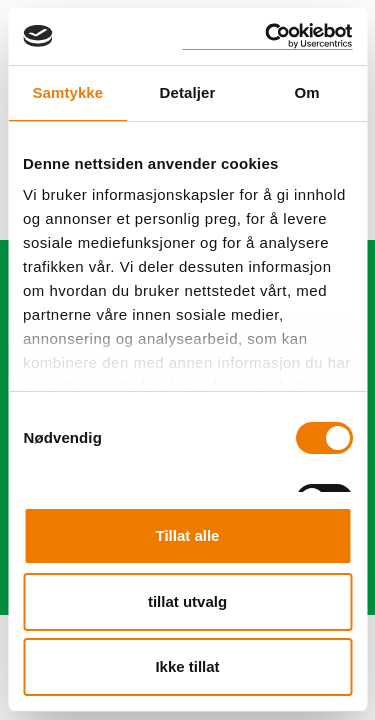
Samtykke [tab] (67, 92)
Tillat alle (188, 535)
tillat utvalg (187, 601)
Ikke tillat (187, 666)
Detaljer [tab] (188, 92)
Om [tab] (307, 92)
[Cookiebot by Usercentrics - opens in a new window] (267, 36)
